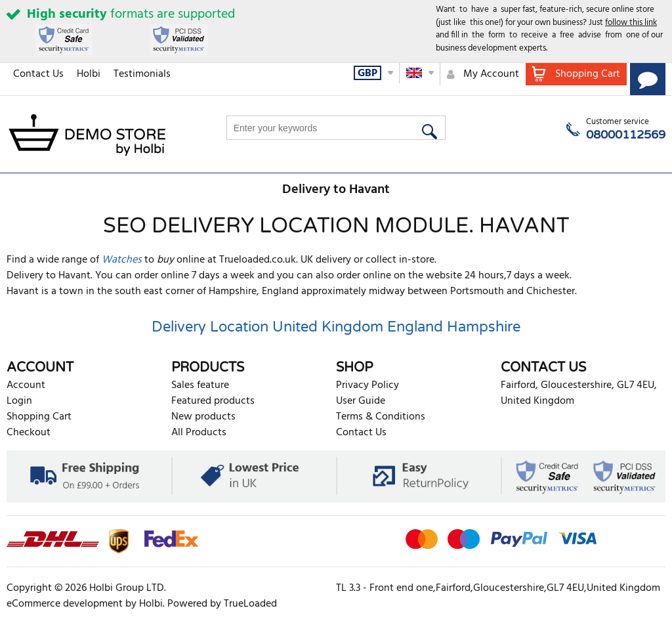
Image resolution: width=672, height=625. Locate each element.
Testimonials (142, 74)
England (415, 327)
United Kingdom (328, 327)
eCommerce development (65, 604)
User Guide (361, 401)
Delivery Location (210, 327)
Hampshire (484, 327)
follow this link (631, 23)
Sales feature (200, 385)
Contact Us (38, 74)
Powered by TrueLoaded (222, 604)
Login (19, 401)
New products (203, 417)
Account (26, 385)
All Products (199, 433)
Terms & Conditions (381, 417)
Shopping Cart (39, 417)
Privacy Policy (367, 385)
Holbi (89, 74)
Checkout (29, 433)
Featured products (213, 401)
